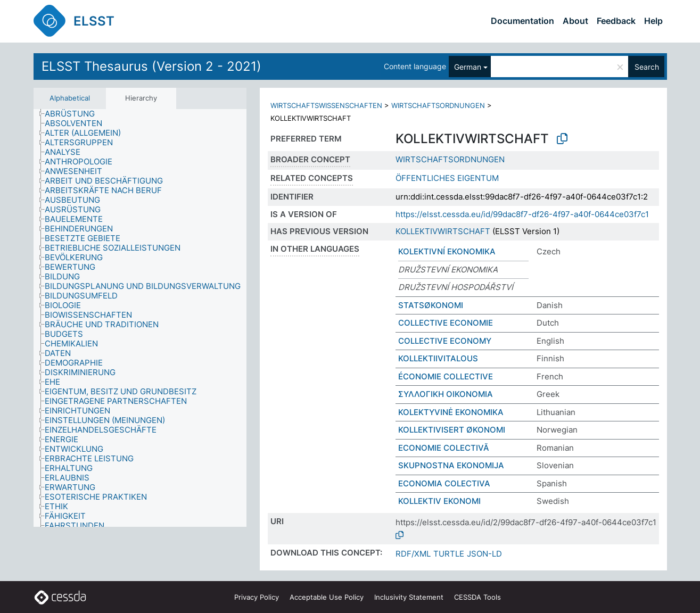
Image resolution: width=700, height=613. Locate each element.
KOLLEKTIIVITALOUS (438, 358)
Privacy (257, 597)
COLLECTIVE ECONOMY (445, 341)
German (468, 67)
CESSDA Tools (477, 597)
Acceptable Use (327, 597)
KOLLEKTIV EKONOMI (439, 501)
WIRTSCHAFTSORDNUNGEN (438, 105)
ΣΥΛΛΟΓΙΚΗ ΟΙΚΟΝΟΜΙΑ (446, 394)
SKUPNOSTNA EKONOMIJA (451, 465)
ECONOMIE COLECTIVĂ (444, 448)
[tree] (140, 318)
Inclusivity (409, 597)
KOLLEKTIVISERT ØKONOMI (452, 430)
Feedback (616, 21)
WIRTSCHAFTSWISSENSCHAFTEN (326, 105)
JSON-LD (484, 554)
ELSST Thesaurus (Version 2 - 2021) (151, 66)
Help (653, 21)
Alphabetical (70, 98)
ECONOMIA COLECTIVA (444, 483)
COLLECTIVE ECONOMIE (446, 323)
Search (647, 67)
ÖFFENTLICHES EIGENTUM (447, 178)
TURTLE (449, 554)
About (575, 21)
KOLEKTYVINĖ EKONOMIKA (451, 412)
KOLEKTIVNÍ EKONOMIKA (447, 251)
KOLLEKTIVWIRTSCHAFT (443, 231)
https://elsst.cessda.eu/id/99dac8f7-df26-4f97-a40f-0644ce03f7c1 (522, 214)
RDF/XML (413, 554)
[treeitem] (74, 114)
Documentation (522, 21)
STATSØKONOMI (431, 305)
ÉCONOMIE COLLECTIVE (446, 376)
